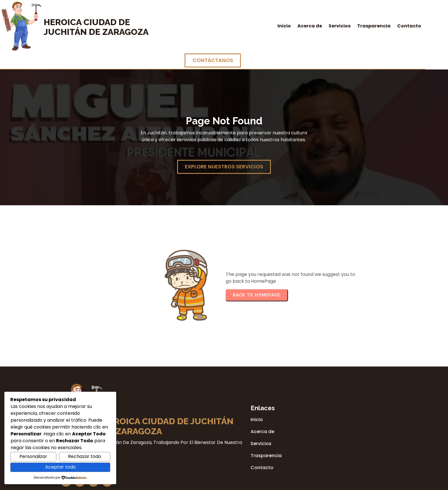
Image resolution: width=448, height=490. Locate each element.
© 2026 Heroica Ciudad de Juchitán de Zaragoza (224, 484)
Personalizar (33, 456)
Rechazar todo (85, 456)
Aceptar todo (60, 467)
